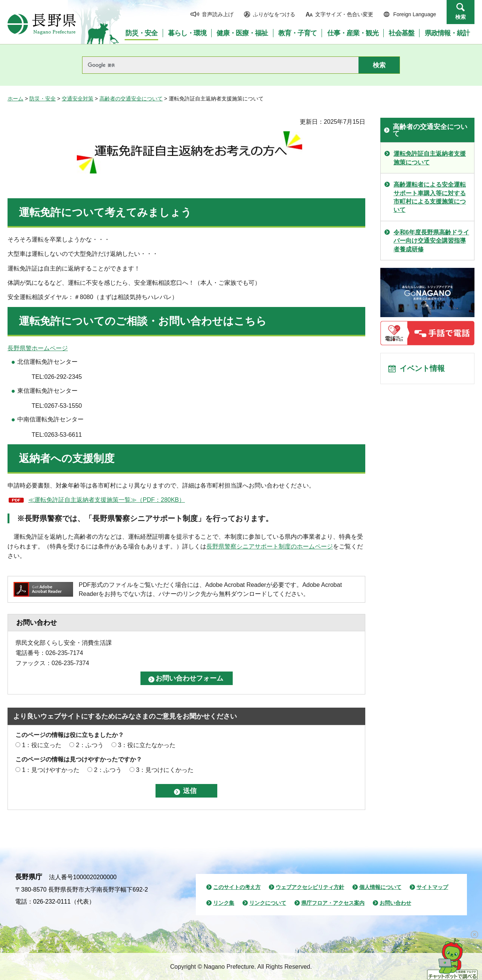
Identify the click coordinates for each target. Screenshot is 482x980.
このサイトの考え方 (237, 887)
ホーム (15, 99)
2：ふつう (90, 745)
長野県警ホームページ (38, 348)
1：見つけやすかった (51, 770)
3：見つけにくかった (165, 770)
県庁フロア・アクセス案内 (333, 903)
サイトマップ (432, 887)
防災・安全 (43, 99)
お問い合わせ (395, 903)
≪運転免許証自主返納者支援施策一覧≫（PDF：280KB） (107, 500)
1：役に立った (42, 745)
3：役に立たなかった (147, 745)
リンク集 (224, 903)
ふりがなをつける (274, 14)
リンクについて (268, 903)
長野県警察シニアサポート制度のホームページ (270, 546)
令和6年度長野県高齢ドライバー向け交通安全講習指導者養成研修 (431, 241)
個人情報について (380, 887)
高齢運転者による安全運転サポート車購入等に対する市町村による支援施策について (430, 197)
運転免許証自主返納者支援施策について (430, 158)
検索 (461, 17)
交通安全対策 (78, 99)
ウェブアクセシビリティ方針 (310, 887)
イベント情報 (422, 369)
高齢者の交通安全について (131, 99)
